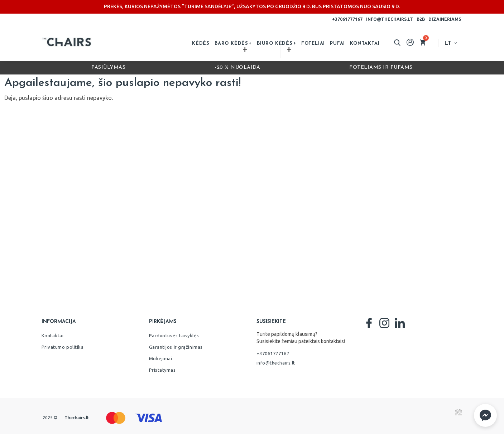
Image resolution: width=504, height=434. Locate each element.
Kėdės (201, 44)
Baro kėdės (231, 44)
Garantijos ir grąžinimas (176, 347)
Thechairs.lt (77, 418)
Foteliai (313, 44)
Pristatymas (162, 370)
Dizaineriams (445, 19)
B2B (421, 19)
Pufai (337, 44)
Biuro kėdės (275, 44)
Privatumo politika (63, 347)
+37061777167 (347, 19)
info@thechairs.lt (390, 19)
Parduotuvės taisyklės (174, 336)
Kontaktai (365, 44)
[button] (485, 415)
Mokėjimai (161, 358)
